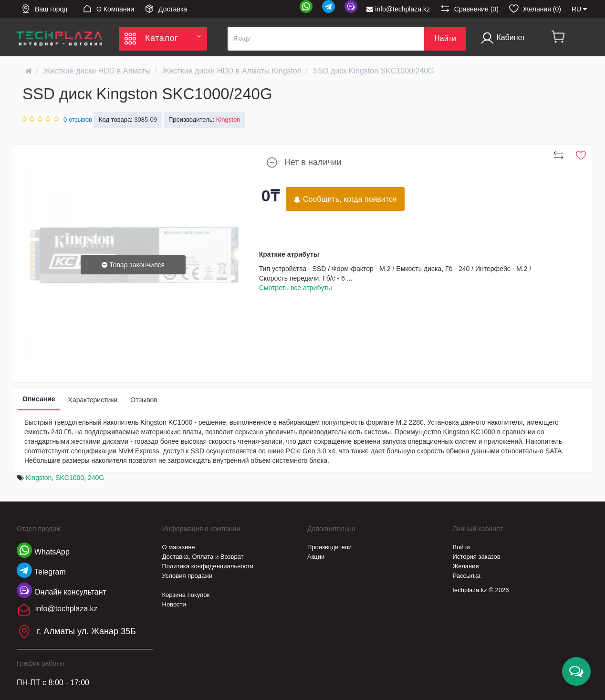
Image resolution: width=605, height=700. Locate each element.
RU (579, 9)
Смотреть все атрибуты (296, 288)
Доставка (166, 9)
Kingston (39, 478)
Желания (466, 566)
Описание (39, 399)
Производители (329, 547)
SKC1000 (70, 478)
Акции (316, 557)
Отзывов (146, 400)
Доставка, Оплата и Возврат (203, 557)
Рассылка (467, 576)
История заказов (477, 557)
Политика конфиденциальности (208, 566)
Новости (174, 604)
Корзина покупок (186, 595)
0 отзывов (78, 120)
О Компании (108, 9)
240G (96, 478)
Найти (445, 38)
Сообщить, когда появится (345, 199)
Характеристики (93, 400)
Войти (461, 547)
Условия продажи (188, 576)
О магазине (179, 547)
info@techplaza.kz (398, 9)
